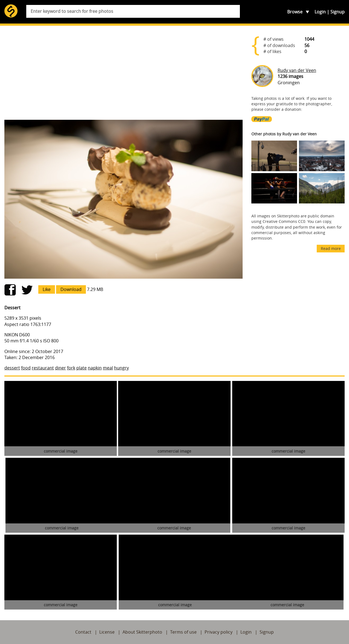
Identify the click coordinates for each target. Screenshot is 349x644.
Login (320, 12)
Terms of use (183, 632)
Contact (83, 632)
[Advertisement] (123, 73)
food (26, 368)
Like (47, 289)
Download (71, 289)
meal (108, 368)
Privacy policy (219, 632)
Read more (331, 248)
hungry (121, 368)
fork (71, 368)
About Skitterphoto (142, 632)
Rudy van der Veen (297, 70)
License (107, 632)
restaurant (43, 368)
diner (60, 368)
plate (82, 368)
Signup (338, 12)
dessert (12, 368)
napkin (95, 368)
